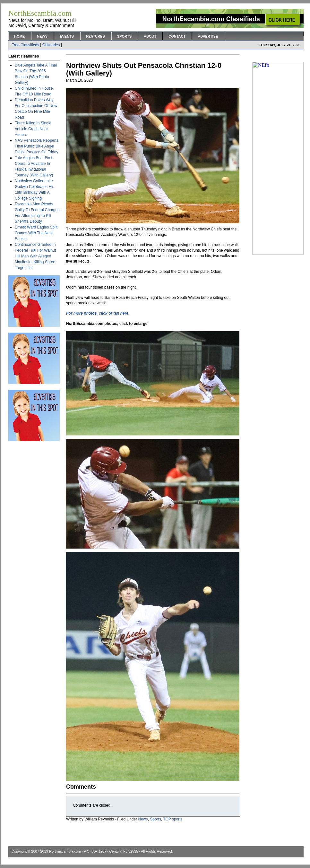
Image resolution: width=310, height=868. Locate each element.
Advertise (208, 36)
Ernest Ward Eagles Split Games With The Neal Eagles (36, 233)
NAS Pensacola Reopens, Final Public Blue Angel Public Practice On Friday (37, 146)
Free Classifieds (25, 45)
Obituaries (51, 45)
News (42, 36)
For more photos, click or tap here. (98, 313)
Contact (177, 36)
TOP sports (173, 819)
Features (95, 36)
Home (19, 36)
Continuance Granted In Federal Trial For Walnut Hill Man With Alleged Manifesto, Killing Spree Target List (35, 256)
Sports (124, 36)
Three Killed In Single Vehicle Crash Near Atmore (33, 129)
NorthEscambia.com (65, 851)
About (150, 36)
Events (67, 36)
